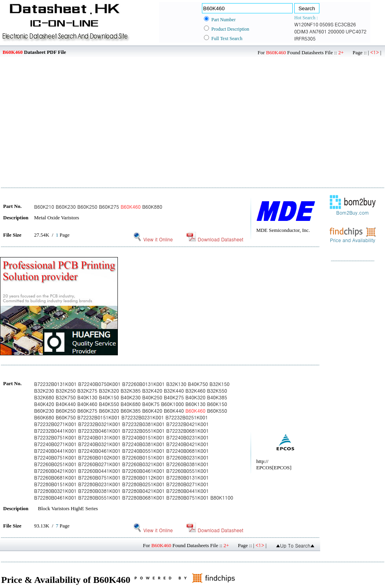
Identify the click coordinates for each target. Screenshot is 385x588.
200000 (336, 31)
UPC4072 (356, 31)
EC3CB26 (345, 24)
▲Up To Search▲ (295, 545)
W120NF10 (306, 24)
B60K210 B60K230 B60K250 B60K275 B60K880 (98, 207)
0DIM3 (301, 31)
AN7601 (318, 31)
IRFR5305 (305, 38)
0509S (326, 24)
